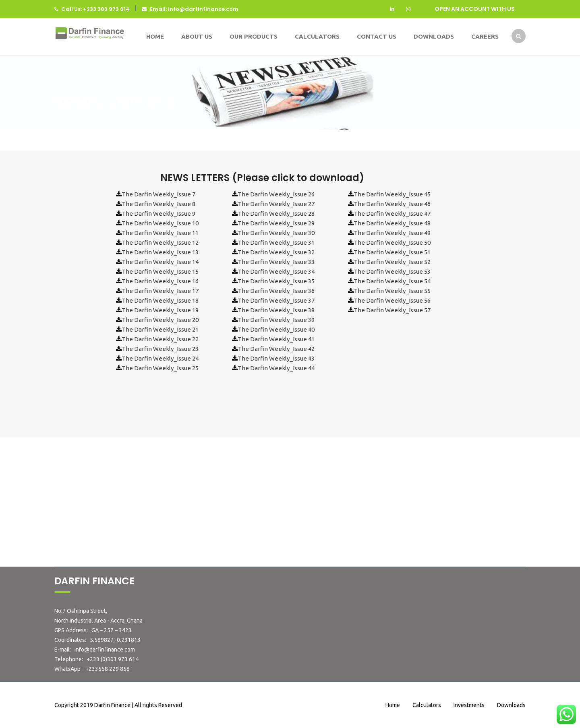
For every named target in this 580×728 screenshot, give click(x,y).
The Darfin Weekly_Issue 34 (276, 271)
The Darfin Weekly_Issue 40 (276, 329)
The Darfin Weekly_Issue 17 (160, 291)
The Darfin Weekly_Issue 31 (276, 242)
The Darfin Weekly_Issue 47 (392, 213)
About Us (197, 36)
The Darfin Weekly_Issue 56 (392, 300)
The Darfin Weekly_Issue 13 (160, 252)
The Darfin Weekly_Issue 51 (392, 252)
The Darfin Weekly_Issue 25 (160, 368)
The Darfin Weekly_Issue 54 (392, 281)
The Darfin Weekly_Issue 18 (160, 300)
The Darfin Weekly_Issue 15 (160, 271)
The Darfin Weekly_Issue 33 (276, 262)
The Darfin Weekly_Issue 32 (276, 252)
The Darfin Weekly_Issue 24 (160, 358)
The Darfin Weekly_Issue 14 (160, 262)
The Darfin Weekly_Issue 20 (160, 320)
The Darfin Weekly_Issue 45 (392, 194)
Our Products (254, 36)
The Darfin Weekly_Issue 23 (160, 349)
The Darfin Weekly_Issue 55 (392, 291)
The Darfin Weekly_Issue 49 (392, 233)
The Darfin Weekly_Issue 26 (276, 194)
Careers (485, 36)
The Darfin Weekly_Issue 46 (392, 204)
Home (155, 36)
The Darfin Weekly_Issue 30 (276, 233)
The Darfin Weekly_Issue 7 (158, 194)
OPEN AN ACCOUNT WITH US (475, 9)
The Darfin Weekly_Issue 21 (160, 329)
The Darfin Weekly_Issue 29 (276, 223)
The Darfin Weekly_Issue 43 (276, 358)
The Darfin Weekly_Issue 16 (160, 281)
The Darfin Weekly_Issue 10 (160, 223)
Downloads (434, 36)
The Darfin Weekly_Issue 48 (392, 223)
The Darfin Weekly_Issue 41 (276, 339)
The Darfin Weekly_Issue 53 (392, 271)
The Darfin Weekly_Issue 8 (158, 204)
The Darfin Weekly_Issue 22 (160, 339)
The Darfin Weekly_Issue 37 (276, 300)
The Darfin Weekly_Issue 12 (160, 242)
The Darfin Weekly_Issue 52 (392, 262)
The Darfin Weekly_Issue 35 (276, 281)
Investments (469, 705)
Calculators (317, 36)
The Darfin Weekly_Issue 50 (392, 242)
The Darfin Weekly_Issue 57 (392, 310)
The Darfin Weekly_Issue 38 (276, 310)
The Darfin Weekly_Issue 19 (160, 310)
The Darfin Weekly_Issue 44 (276, 368)
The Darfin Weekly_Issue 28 (276, 213)
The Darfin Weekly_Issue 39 (276, 320)
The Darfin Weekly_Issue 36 (276, 291)
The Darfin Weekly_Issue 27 (276, 204)
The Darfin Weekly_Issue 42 (276, 349)
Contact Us (377, 36)
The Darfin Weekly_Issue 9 (158, 213)
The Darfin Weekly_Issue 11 (160, 233)
